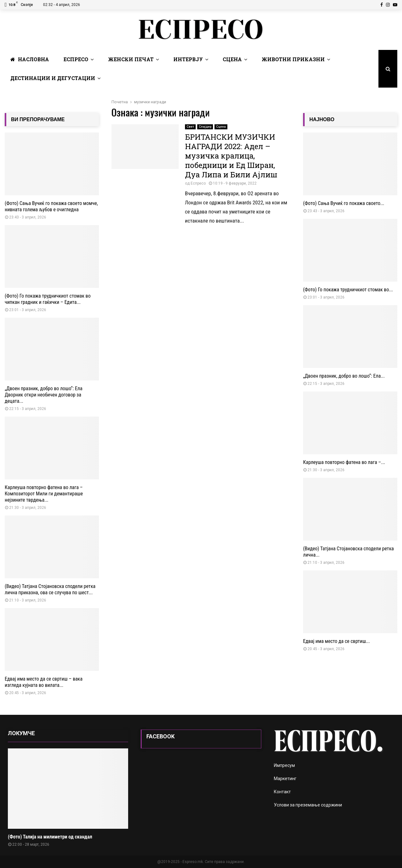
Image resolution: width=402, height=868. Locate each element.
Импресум (284, 765)
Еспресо (76, 59)
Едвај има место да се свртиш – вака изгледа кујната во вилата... (44, 682)
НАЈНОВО (322, 119)
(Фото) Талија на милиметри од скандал (50, 837)
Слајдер (205, 127)
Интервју (188, 59)
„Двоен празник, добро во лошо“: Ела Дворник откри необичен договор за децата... (43, 395)
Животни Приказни (293, 59)
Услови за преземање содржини (308, 805)
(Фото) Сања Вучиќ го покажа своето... (344, 203)
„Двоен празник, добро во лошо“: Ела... (344, 376)
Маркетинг (285, 779)
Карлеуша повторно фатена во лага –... (344, 462)
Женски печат (131, 59)
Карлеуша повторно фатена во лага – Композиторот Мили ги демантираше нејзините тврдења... (44, 494)
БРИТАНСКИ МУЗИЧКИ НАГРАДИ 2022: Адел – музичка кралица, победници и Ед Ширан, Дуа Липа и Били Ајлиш (231, 156)
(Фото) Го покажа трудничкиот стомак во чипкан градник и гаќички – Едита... (48, 299)
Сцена (232, 59)
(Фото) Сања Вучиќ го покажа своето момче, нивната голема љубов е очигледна (51, 206)
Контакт (282, 792)
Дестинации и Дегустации (53, 78)
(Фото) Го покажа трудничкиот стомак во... (348, 290)
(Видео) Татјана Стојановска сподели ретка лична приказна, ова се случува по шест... (50, 589)
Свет (190, 127)
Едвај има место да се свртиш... (337, 641)
